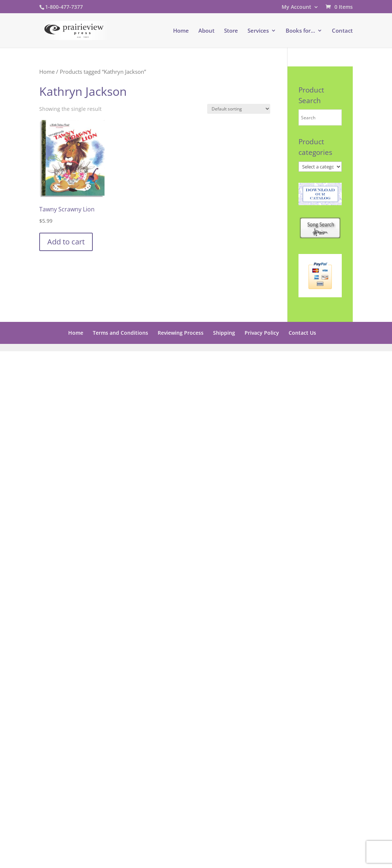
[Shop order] (239, 109)
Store (231, 31)
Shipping (224, 333)
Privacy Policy (262, 333)
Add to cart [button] (66, 242)
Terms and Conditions (120, 333)
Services (258, 31)
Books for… (300, 31)
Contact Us (302, 333)
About (206, 31)
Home (181, 31)
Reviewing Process (181, 333)
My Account (296, 7)
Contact (342, 31)
